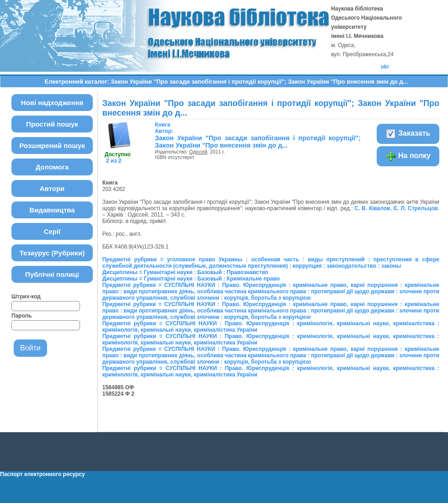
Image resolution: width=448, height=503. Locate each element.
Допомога (52, 167)
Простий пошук (52, 124)
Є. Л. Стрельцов (416, 208)
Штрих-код (26, 297)
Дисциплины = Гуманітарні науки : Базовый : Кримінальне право (191, 279)
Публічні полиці (52, 274)
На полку (408, 156)
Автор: (164, 128)
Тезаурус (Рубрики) (52, 253)
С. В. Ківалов (372, 208)
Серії (52, 231)
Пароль (22, 316)
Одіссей (198, 152)
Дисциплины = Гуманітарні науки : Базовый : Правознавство (185, 272)
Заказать (408, 134)
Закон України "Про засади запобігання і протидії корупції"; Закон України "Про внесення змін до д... (258, 142)
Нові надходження (52, 103)
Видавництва (52, 210)
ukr (385, 67)
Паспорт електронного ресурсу (42, 474)
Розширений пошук (52, 146)
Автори (52, 188)
